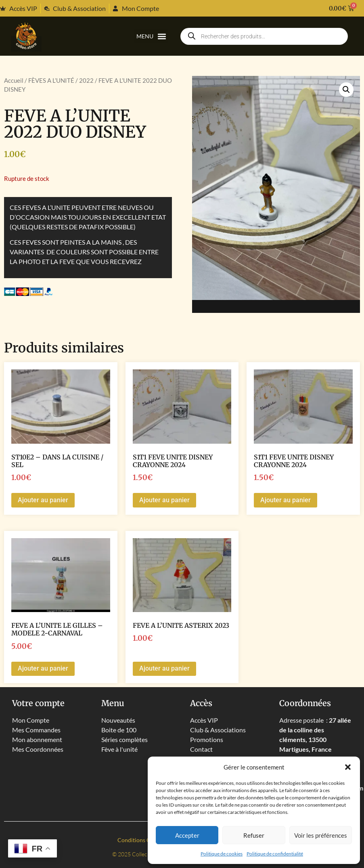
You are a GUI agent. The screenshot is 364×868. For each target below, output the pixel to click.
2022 (86, 80)
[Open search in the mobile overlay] (264, 36)
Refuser (254, 835)
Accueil (14, 80)
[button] (348, 767)
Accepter (187, 835)
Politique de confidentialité (275, 854)
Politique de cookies (222, 854)
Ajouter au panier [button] (43, 500)
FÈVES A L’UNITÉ (51, 80)
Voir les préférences (321, 835)
